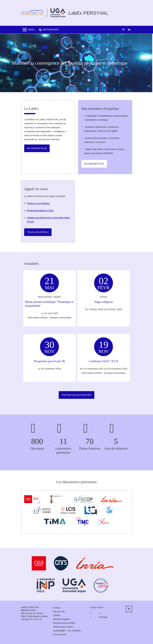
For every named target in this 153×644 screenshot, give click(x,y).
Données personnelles (64, 623)
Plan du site (59, 612)
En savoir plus (37, 148)
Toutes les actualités (77, 395)
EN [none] (129, 30)
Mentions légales (61, 619)
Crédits (57, 615)
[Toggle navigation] (29, 30)
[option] (129, 30)
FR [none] (124, 30)
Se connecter (60, 634)
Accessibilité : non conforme (67, 631)
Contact (57, 608)
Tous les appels (38, 232)
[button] (49, 30)
